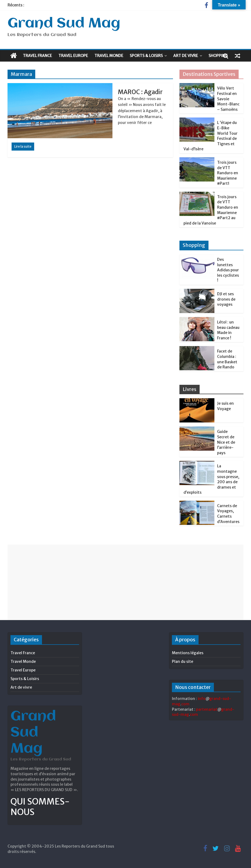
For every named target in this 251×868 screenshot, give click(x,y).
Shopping (218, 56)
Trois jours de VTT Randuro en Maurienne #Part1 (228, 173)
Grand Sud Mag (64, 24)
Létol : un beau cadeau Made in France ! (228, 330)
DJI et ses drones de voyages (226, 299)
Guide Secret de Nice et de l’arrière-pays (226, 442)
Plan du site (183, 661)
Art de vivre (186, 56)
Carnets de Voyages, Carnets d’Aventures (228, 514)
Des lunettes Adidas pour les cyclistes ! (228, 270)
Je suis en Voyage (225, 406)
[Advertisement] (125, 582)
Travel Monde (109, 56)
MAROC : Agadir (140, 92)
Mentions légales (188, 653)
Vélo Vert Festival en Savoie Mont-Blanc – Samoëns (228, 99)
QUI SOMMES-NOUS (40, 807)
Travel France (37, 56)
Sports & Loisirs (146, 56)
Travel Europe (73, 56)
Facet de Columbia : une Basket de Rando (227, 359)
